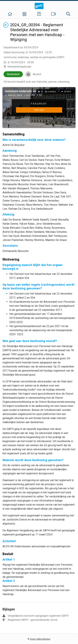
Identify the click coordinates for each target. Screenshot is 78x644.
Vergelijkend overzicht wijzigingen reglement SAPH (38, 616)
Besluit (37, 74)
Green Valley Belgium (40, 639)
